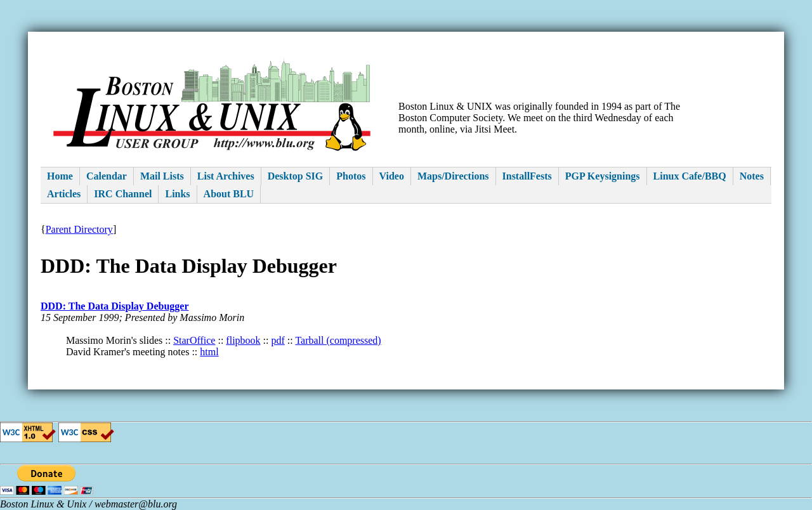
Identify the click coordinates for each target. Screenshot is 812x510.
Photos (351, 176)
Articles (64, 194)
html (209, 352)
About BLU (229, 194)
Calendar (107, 176)
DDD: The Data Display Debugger (115, 306)
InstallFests (527, 176)
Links (177, 194)
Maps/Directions (453, 176)
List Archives (226, 176)
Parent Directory (79, 229)
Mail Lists (162, 176)
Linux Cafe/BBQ (690, 176)
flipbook (243, 340)
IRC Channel (123, 194)
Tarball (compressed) (338, 340)
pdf (278, 340)
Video (392, 176)
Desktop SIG (296, 176)
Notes (752, 176)
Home (60, 176)
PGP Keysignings (603, 176)
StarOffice (194, 340)
